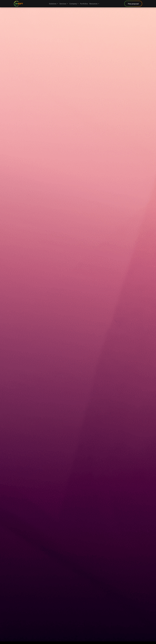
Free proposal (133, 4)
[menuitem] (53, 4)
